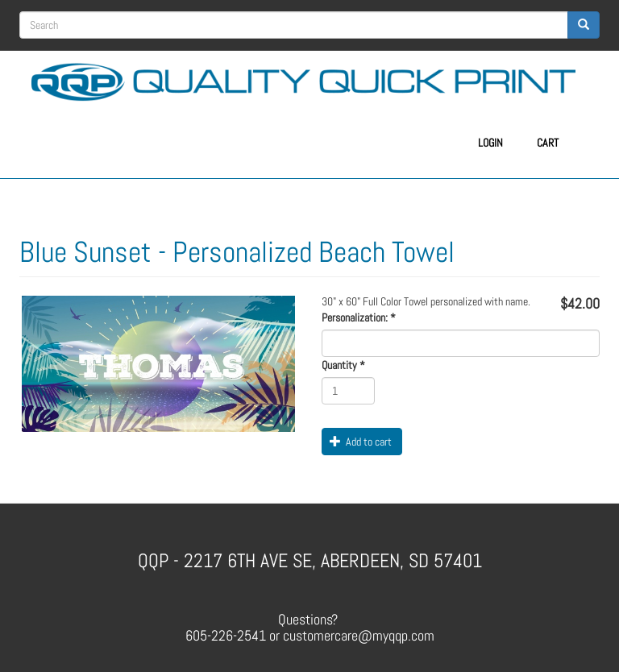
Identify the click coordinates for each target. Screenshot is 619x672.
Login (490, 143)
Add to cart (361, 442)
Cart (548, 143)
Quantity (343, 365)
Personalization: (359, 317)
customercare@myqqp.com (359, 635)
